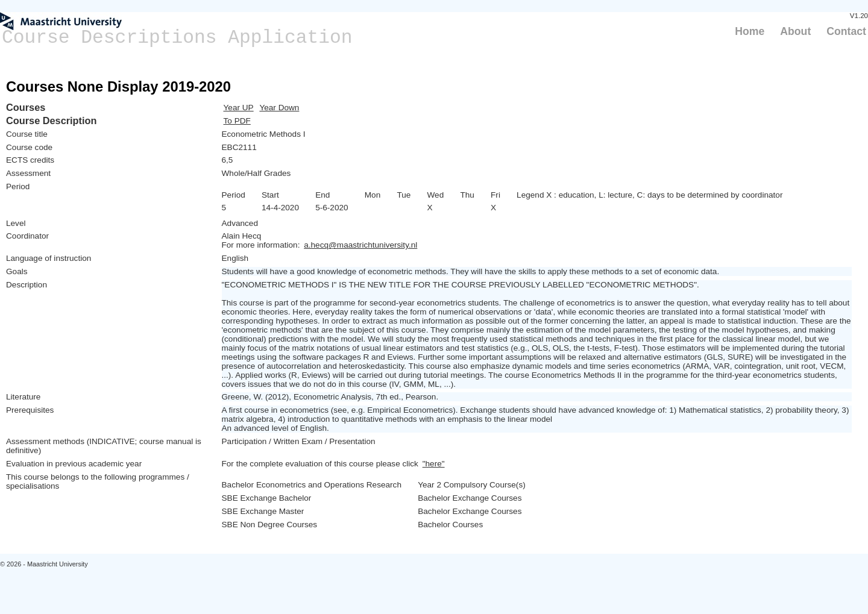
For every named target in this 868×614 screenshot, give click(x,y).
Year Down (279, 108)
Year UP (239, 108)
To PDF (237, 121)
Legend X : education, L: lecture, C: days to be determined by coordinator (649, 195)
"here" (434, 464)
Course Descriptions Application (177, 38)
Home (750, 31)
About (795, 31)
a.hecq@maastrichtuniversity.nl (360, 245)
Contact (846, 31)
